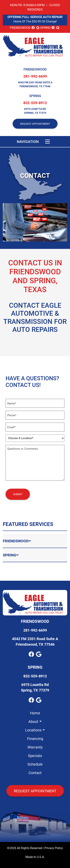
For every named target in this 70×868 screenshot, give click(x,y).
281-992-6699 (35, 76)
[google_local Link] (38, 28)
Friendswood (35, 69)
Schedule (35, 764)
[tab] (35, 541)
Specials (35, 756)
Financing (35, 738)
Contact (35, 773)
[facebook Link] (33, 28)
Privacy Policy (54, 848)
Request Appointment (35, 791)
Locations (33, 730)
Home (35, 713)
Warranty (35, 747)
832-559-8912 (35, 103)
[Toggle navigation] (48, 142)
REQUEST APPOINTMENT (35, 124)
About (33, 721)
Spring (35, 96)
